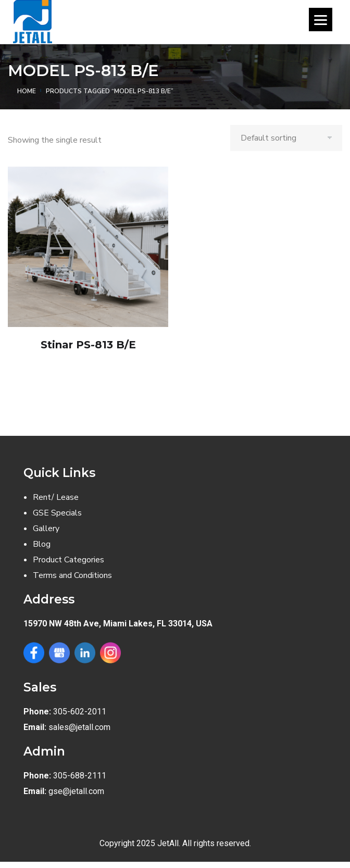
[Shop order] (286, 138)
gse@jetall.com (76, 791)
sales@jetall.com (79, 727)
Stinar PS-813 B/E (88, 345)
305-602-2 (73, 712)
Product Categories (68, 560)
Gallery (46, 529)
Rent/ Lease (56, 497)
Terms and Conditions (72, 575)
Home (27, 91)
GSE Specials (57, 513)
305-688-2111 (80, 776)
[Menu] (321, 20)
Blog (42, 544)
